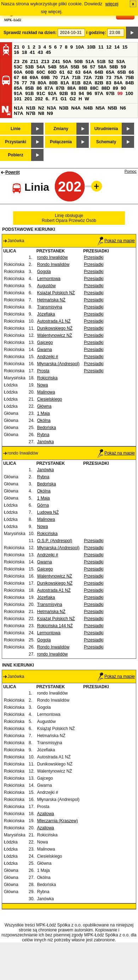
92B (64, 93)
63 (78, 72)
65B (122, 72)
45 (48, 52)
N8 (41, 113)
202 (39, 99)
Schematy (106, 142)
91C (41, 93)
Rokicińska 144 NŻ (55, 626)
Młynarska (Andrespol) (58, 364)
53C (18, 67)
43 (41, 52)
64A (87, 72)
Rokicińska (47, 378)
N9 (50, 113)
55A (64, 67)
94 (81, 93)
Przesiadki (94, 257)
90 (123, 88)
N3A (52, 108)
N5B (112, 108)
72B (99, 77)
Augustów (47, 286)
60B (29, 72)
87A (49, 88)
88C (94, 88)
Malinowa (46, 392)
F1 (55, 99)
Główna (44, 406)
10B (91, 47)
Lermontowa (49, 279)
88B (83, 88)
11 (101, 47)
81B (76, 83)
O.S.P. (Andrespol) (55, 541)
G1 (64, 99)
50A (67, 62)
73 (109, 77)
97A (99, 93)
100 (129, 93)
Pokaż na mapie (116, 241)
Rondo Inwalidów (53, 265)
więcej (112, 4)
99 (120, 93)
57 (93, 67)
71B (76, 77)
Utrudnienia (106, 129)
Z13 (45, 62)
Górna (43, 505)
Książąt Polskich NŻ (56, 293)
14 (117, 47)
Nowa (43, 385)
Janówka (45, 442)
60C (41, 72)
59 (123, 67)
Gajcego (45, 343)
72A (87, 77)
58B (114, 67)
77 (25, 83)
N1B (31, 108)
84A (118, 83)
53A (121, 62)
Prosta (43, 371)
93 (73, 93)
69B (45, 77)
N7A (19, 113)
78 (32, 83)
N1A (19, 108)
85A (18, 88)
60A (18, 72)
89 (116, 88)
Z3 (17, 62)
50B (79, 62)
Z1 (17, 47)
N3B (64, 108)
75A (118, 77)
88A (71, 88)
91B (29, 93)
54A (41, 67)
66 (131, 72)
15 (125, 47)
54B (52, 67)
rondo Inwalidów (53, 257)
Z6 (25, 62)
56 (85, 67)
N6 (123, 108)
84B (130, 83)
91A (18, 93)
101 (18, 99)
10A (80, 47)
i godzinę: (96, 33)
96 (89, 93)
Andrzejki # (48, 357)
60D (52, 72)
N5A (100, 108)
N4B (88, 108)
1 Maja (44, 413)
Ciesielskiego (50, 399)
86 (39, 88)
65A (110, 72)
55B (75, 67)
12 (109, 47)
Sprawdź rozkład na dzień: (30, 33)
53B (29, 67)
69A (34, 77)
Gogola (44, 272)
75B (130, 77)
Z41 (56, 62)
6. (48, 99)
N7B (31, 113)
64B (99, 72)
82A (87, 83)
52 (111, 62)
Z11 (34, 62)
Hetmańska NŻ (51, 300)
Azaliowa (46, 814)
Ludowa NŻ (48, 512)
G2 (73, 99)
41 (32, 52)
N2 (41, 108)
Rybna (43, 435)
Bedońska (47, 428)
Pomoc (131, 171)
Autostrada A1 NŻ (54, 321)
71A (65, 77)
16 (16, 52)
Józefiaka (46, 314)
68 (25, 77)
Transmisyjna (50, 307)
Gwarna (45, 350)
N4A (76, 108)
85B (29, 88)
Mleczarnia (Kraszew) (57, 821)
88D (106, 88)
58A (102, 67)
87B (60, 88)
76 (16, 83)
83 (109, 83)
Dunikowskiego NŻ (55, 328)
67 (16, 77)
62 (70, 72)
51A (90, 62)
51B (101, 62)
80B (53, 83)
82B (99, 83)
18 (25, 52)
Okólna (44, 421)
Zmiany (61, 129)
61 (62, 72)
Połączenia (61, 142)
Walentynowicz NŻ (55, 335)
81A (65, 83)
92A (52, 93)
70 (55, 77)
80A (42, 83)
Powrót (13, 172)
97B (110, 93)
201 (28, 99)
